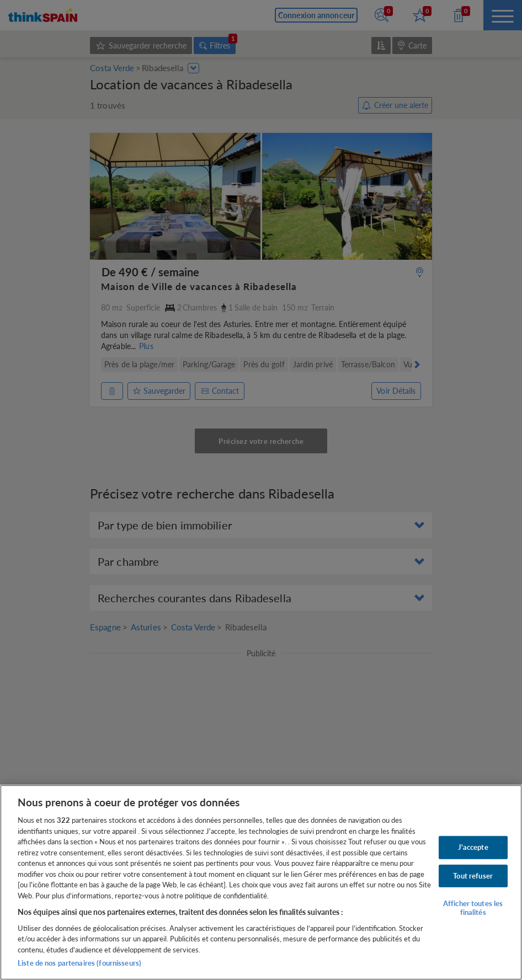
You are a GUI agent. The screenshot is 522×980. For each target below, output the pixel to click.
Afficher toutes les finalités (473, 908)
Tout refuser (473, 875)
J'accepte (473, 847)
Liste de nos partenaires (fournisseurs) (79, 963)
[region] (261, 882)
